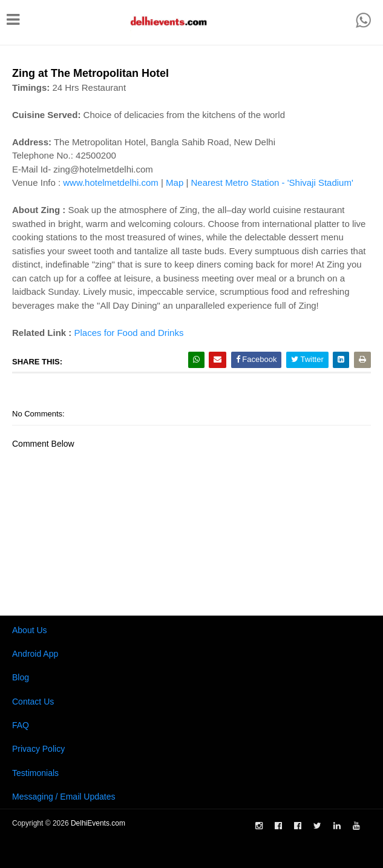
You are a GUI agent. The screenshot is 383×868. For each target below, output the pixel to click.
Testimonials (35, 773)
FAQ (21, 725)
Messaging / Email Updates (64, 797)
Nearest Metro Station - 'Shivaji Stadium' (272, 182)
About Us (30, 630)
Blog (21, 677)
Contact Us (33, 702)
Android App (35, 654)
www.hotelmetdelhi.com (111, 182)
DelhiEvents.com (98, 823)
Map (175, 182)
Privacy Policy (38, 749)
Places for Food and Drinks (129, 333)
